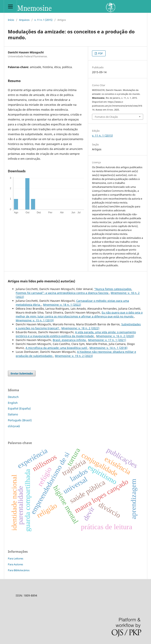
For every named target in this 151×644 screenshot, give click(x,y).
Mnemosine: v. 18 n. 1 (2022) (62, 305)
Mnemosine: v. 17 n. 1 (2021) (107, 340)
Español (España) (19, 408)
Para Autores (15, 564)
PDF (100, 53)
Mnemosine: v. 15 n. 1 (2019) (35, 320)
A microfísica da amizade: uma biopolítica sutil (57, 348)
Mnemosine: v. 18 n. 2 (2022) (80, 328)
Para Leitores (16, 558)
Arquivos (24, 20)
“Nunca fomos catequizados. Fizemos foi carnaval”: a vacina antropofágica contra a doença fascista (74, 291)
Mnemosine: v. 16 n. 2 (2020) (115, 336)
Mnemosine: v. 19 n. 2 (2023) (74, 356)
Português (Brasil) (20, 420)
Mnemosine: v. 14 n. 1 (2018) (108, 348)
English (13, 403)
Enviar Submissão (22, 373)
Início (11, 20)
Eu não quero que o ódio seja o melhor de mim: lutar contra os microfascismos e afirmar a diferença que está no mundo (79, 314)
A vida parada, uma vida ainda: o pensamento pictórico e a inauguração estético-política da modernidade (76, 334)
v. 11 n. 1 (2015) (43, 20)
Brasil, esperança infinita (70, 340)
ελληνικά (14, 426)
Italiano (13, 414)
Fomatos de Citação (106, 117)
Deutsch (13, 397)
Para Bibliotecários (19, 570)
